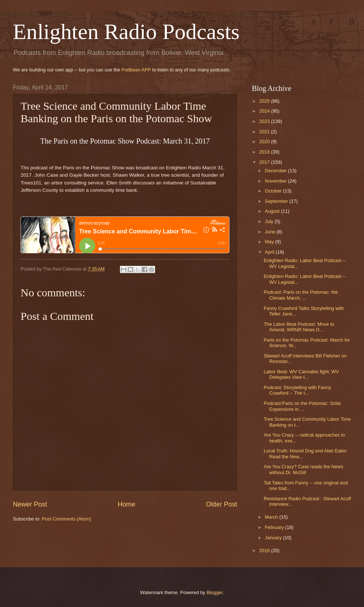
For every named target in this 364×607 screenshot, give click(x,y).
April (270, 252)
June (271, 232)
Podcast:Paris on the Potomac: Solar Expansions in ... (302, 406)
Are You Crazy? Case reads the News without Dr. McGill (303, 469)
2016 (265, 550)
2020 (265, 142)
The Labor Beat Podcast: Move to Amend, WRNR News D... (299, 327)
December (276, 171)
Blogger (215, 592)
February (275, 527)
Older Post (222, 504)
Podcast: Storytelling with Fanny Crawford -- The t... (297, 390)
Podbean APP (136, 70)
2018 (265, 152)
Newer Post (30, 504)
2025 (265, 101)
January (274, 538)
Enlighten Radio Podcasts (126, 32)
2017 (265, 162)
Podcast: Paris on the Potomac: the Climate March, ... (301, 295)
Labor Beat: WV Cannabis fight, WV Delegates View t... (301, 374)
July (270, 221)
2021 (265, 132)
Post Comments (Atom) (67, 519)
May (270, 242)
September (277, 201)
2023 (265, 121)
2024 (265, 111)
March (272, 517)
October (274, 191)
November (276, 181)
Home (126, 504)
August (273, 211)
